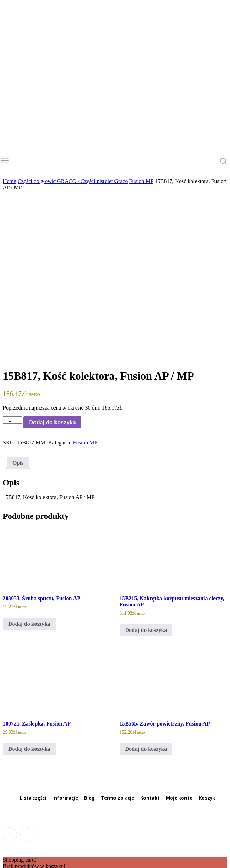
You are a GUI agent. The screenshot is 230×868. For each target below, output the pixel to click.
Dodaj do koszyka (52, 422)
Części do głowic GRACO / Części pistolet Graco (73, 181)
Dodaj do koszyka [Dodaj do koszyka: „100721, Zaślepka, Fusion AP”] (29, 749)
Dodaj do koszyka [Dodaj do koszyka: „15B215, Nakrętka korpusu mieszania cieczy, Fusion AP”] (146, 630)
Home (9, 181)
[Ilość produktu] (12, 420)
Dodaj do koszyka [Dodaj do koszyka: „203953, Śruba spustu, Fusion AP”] (29, 624)
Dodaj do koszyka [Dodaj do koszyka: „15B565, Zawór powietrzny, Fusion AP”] (146, 749)
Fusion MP (141, 181)
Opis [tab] (18, 463)
